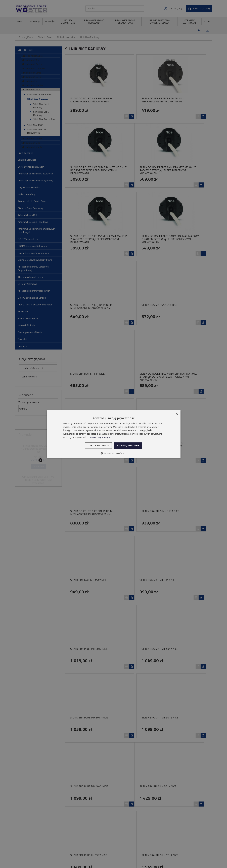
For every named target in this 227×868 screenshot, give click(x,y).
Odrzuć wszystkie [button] (96, 445)
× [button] (177, 414)
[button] (113, 453)
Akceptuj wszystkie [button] (130, 445)
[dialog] (114, 434)
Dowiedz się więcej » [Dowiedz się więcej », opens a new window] (99, 437)
